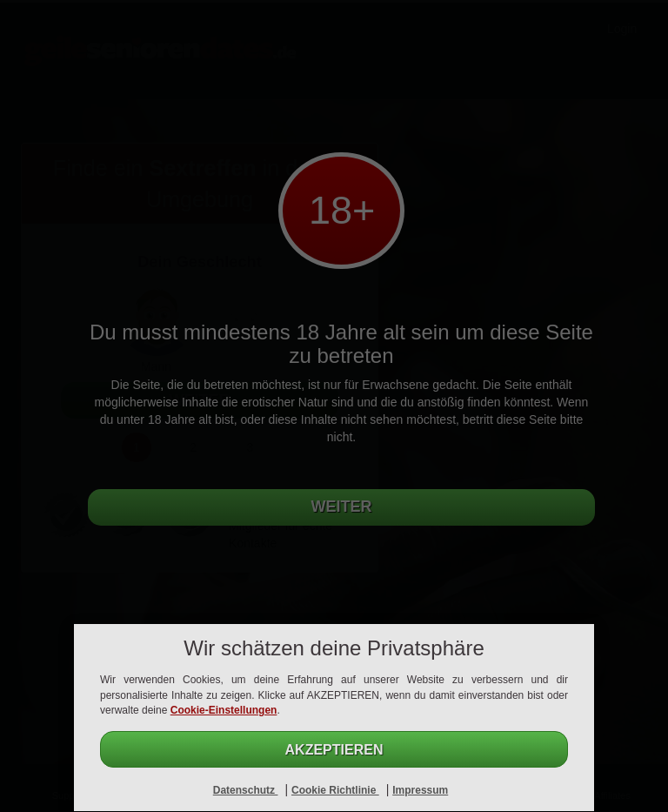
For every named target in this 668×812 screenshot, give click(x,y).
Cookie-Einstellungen (224, 710)
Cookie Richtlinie (335, 790)
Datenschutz (246, 790)
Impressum (420, 790)
